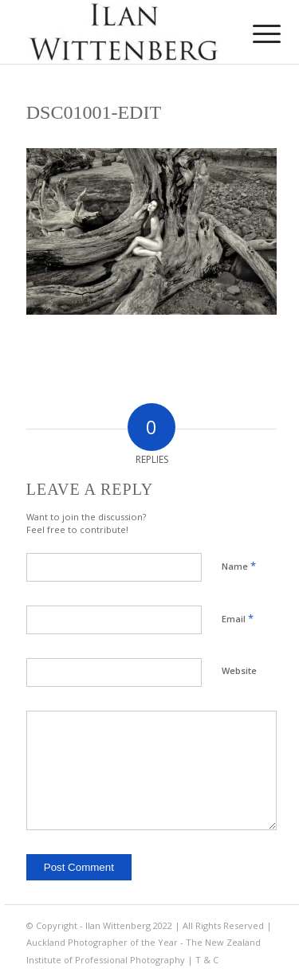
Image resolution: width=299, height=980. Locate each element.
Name (239, 566)
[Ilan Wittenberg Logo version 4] (124, 32)
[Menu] (254, 33)
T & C (207, 960)
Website (239, 670)
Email (238, 618)
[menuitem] (254, 33)
